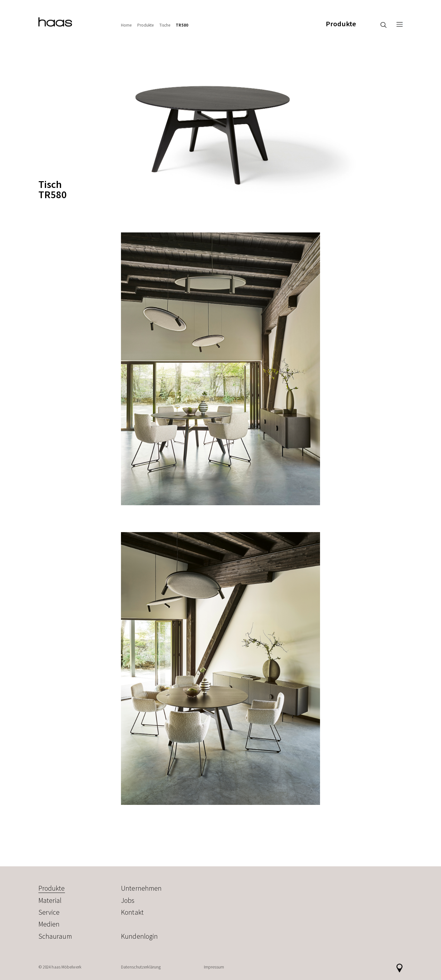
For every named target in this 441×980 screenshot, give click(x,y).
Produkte (341, 24)
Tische (165, 25)
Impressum (214, 967)
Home (126, 25)
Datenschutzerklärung (141, 967)
